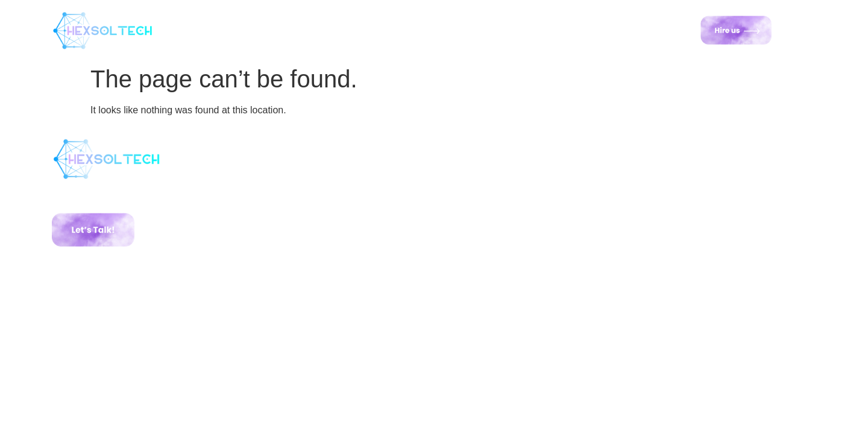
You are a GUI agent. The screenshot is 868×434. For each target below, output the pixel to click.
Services (357, 30)
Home (246, 30)
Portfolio (421, 30)
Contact (560, 30)
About (298, 30)
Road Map (491, 30)
